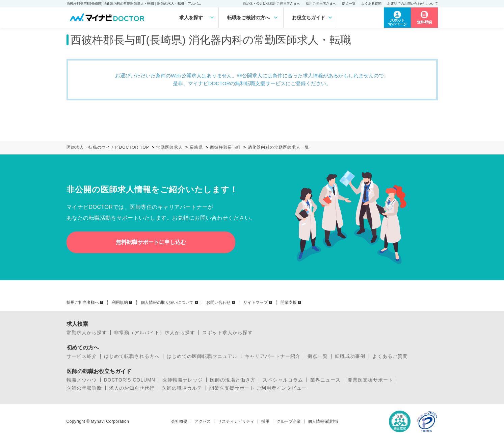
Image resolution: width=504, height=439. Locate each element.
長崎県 (196, 147)
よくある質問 (371, 4)
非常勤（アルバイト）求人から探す (155, 333)
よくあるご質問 (390, 356)
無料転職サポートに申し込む (151, 242)
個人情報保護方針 (324, 421)
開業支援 (289, 302)
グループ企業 (289, 421)
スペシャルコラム (283, 380)
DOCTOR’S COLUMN (130, 380)
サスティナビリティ (236, 421)
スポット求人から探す (228, 333)
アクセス (203, 421)
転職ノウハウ (82, 380)
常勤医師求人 (169, 147)
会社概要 (179, 421)
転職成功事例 (350, 356)
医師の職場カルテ (182, 388)
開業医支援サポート (370, 380)
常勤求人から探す (87, 333)
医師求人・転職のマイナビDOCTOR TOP (108, 147)
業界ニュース (325, 380)
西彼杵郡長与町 (225, 147)
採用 (265, 421)
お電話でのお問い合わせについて (413, 4)
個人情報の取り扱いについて (167, 302)
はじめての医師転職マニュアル (202, 356)
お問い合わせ (218, 302)
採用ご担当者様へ (83, 302)
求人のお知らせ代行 (132, 388)
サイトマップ (256, 302)
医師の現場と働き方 (233, 380)
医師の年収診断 (84, 388)
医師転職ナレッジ (183, 380)
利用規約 (120, 302)
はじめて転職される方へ (132, 356)
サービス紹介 (82, 356)
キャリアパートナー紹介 (273, 356)
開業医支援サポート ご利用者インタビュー (258, 388)
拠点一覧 (349, 4)
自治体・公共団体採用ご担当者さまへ (271, 4)
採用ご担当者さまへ (321, 4)
